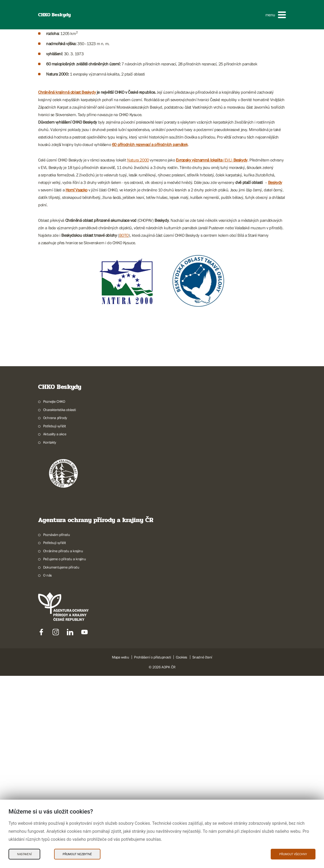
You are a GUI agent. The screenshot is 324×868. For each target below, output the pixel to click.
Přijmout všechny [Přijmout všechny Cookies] (293, 854)
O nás (48, 792)
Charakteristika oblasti (60, 626)
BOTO (124, 452)
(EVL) (212, 377)
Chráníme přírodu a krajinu (63, 767)
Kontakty (50, 659)
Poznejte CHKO (54, 618)
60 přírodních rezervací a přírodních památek (150, 361)
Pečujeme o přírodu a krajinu (65, 776)
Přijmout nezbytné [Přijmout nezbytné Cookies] (77, 854)
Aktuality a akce (55, 651)
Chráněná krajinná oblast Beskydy (67, 309)
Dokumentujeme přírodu (61, 784)
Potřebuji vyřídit (54, 642)
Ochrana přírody (55, 634)
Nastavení (24, 854)
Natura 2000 (138, 377)
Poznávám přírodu (57, 751)
